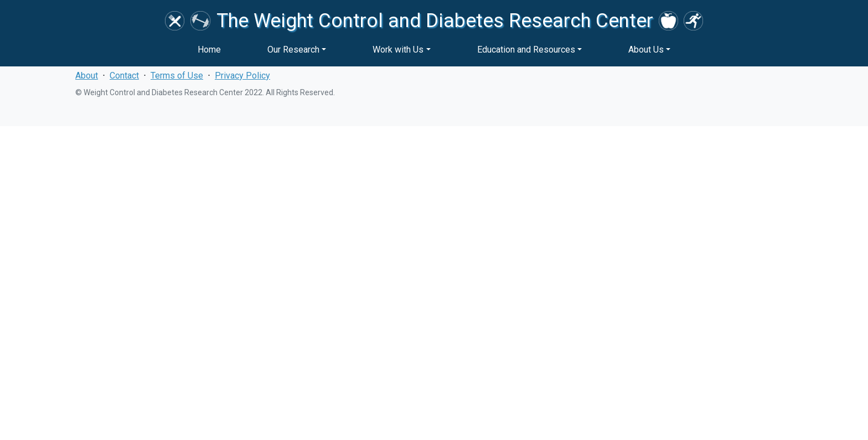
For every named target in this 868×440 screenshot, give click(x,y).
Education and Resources (526, 50)
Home (209, 50)
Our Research (293, 50)
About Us (646, 50)
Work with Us (398, 50)
